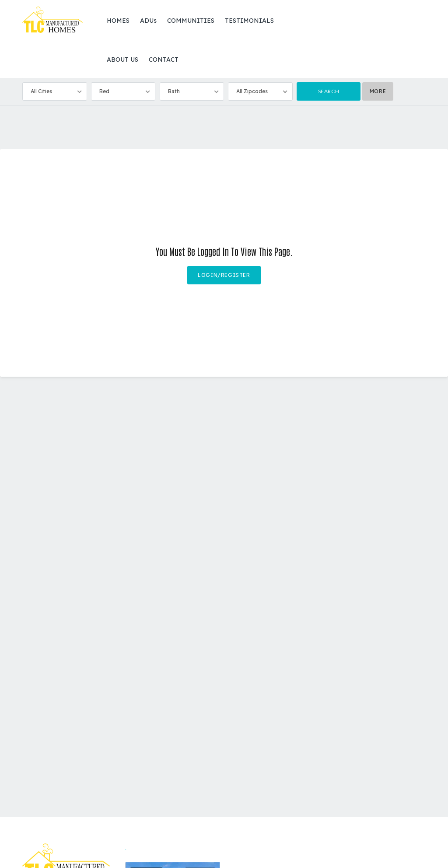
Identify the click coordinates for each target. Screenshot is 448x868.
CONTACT (164, 59)
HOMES (118, 21)
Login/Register (224, 275)
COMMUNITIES (191, 21)
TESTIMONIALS (249, 21)
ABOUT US (122, 59)
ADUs (148, 21)
